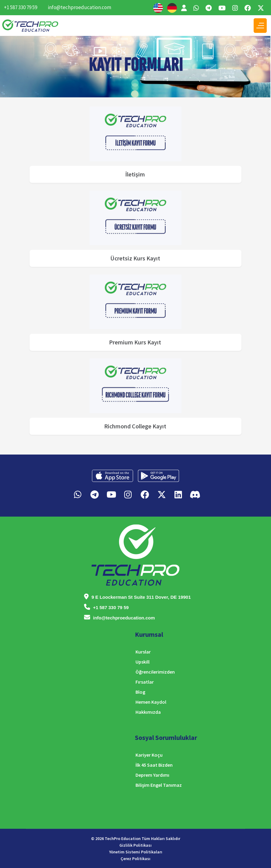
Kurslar (143, 652)
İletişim (135, 174)
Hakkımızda (148, 712)
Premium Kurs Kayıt (135, 342)
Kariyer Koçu (149, 755)
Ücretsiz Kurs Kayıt (135, 258)
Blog (140, 692)
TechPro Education (123, 838)
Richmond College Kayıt (135, 426)
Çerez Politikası (135, 859)
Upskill (143, 662)
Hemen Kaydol (151, 702)
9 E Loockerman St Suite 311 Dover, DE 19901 (141, 597)
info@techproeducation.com (79, 7)
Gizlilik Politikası (135, 845)
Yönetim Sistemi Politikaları (136, 852)
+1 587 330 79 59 (21, 7)
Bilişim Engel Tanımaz (159, 785)
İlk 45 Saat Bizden (154, 765)
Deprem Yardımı (152, 775)
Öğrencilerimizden (155, 672)
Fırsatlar (145, 682)
